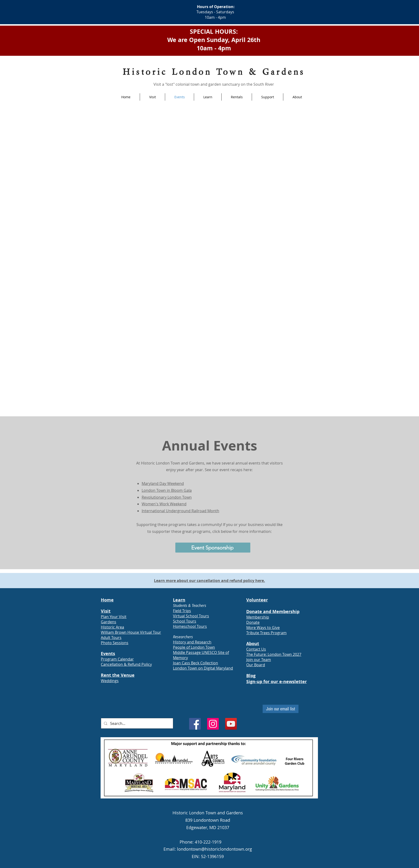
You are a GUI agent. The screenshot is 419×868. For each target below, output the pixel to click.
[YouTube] (231, 724)
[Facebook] (195, 724)
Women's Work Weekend (164, 504)
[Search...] (137, 723)
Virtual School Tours (191, 616)
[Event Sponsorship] (213, 548)
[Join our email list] (281, 709)
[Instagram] (213, 724)
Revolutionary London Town (167, 497)
